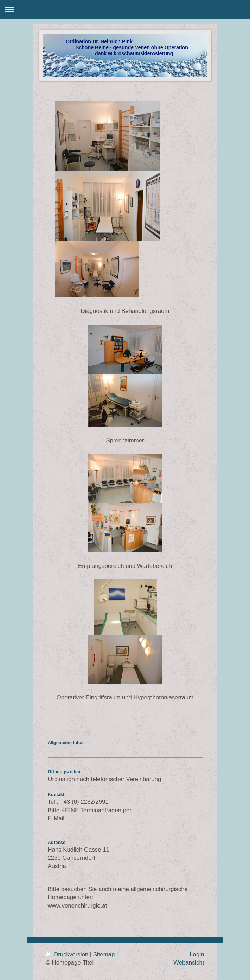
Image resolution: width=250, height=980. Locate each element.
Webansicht (189, 963)
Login (197, 955)
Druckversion (68, 955)
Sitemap (104, 955)
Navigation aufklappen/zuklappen (125, 9)
